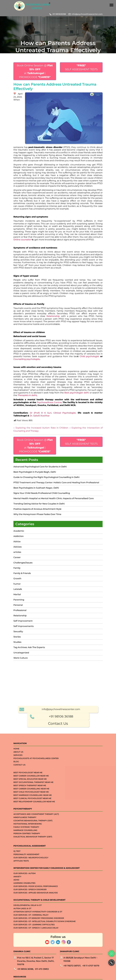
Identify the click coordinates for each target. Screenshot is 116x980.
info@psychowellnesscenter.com (87, 14)
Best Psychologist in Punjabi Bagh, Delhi (35, 472)
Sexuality (18, 631)
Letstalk (18, 589)
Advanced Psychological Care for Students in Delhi (40, 467)
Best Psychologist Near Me (28, 962)
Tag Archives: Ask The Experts (29, 647)
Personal (18, 605)
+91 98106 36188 (61, 906)
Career (17, 557)
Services (18, 944)
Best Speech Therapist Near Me (30, 975)
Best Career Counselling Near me (31, 978)
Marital (17, 594)
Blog (16, 951)
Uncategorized (21, 653)
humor (17, 584)
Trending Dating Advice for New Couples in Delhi (39, 504)
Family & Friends (22, 573)
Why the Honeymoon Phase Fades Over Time (37, 514)
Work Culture (21, 658)
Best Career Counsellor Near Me (31, 965)
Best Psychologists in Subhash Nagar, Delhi (36, 488)
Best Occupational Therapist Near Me (33, 971)
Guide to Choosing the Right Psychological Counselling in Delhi (46, 477)
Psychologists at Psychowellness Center (36, 947)
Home (16, 938)
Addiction (19, 536)
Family (17, 568)
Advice (17, 541)
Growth (17, 579)
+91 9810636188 (59, 14)
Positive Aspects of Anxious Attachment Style (37, 509)
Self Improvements (24, 626)
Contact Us (58, 913)
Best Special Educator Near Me (30, 968)
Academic (19, 531)
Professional (20, 610)
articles (17, 552)
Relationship (20, 616)
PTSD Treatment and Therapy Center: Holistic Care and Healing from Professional (56, 483)
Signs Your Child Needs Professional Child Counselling (42, 493)
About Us (18, 941)
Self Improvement (23, 621)
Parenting (19, 600)
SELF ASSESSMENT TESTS (81, 67)
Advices (18, 547)
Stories (17, 637)
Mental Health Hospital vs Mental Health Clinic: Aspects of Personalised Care (54, 498)
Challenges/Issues (23, 563)
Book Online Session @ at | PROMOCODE (35, 71)
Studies (17, 642)
